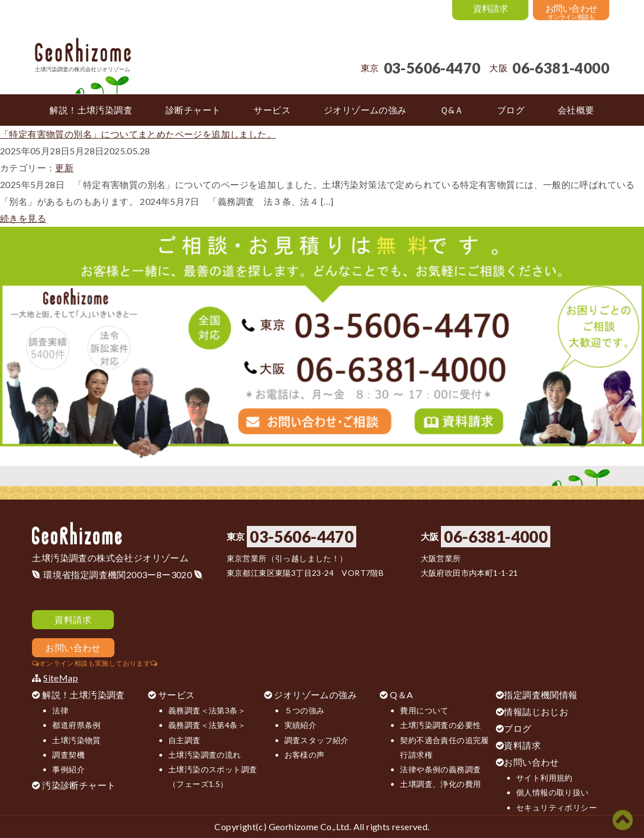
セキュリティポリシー (556, 807)
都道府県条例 (76, 725)
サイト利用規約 (544, 778)
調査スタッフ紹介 (317, 740)
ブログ (517, 728)
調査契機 (68, 755)
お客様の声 (305, 755)
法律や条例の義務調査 (440, 769)
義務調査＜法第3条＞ (207, 710)
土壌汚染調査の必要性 (440, 725)
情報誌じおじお (536, 711)
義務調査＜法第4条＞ (207, 725)
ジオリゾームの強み (315, 695)
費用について (424, 710)
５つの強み (305, 710)
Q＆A (401, 695)
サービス (177, 695)
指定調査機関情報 (540, 695)
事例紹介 (68, 769)
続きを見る (23, 218)
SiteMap (61, 678)
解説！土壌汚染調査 (84, 695)
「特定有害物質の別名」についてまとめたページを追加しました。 (138, 134)
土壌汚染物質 (76, 740)
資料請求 (522, 745)
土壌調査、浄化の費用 (440, 784)
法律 (60, 710)
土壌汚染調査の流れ (205, 755)
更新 (64, 168)
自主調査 (185, 740)
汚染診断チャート (79, 785)
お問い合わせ (531, 762)
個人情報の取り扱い (553, 792)
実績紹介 (301, 725)
